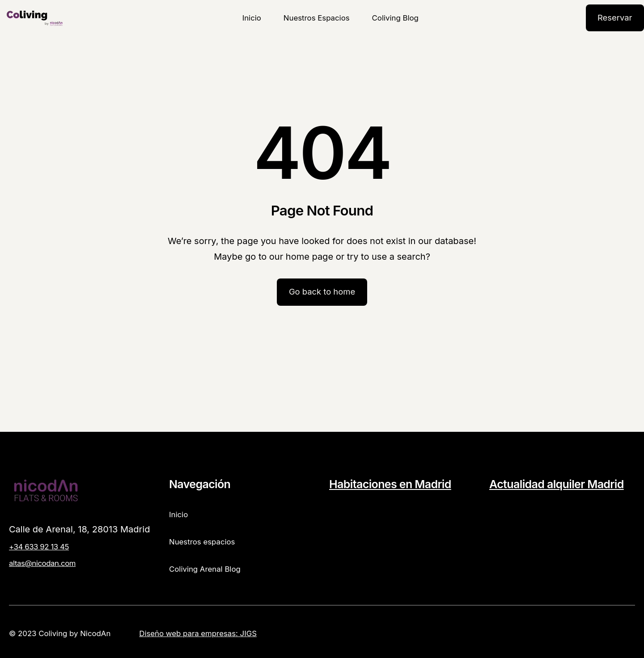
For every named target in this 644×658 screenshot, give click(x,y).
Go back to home (322, 291)
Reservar (615, 17)
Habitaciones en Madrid (390, 484)
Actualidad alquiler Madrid (557, 484)
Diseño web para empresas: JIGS (198, 633)
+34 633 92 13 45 (39, 547)
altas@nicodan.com (42, 563)
